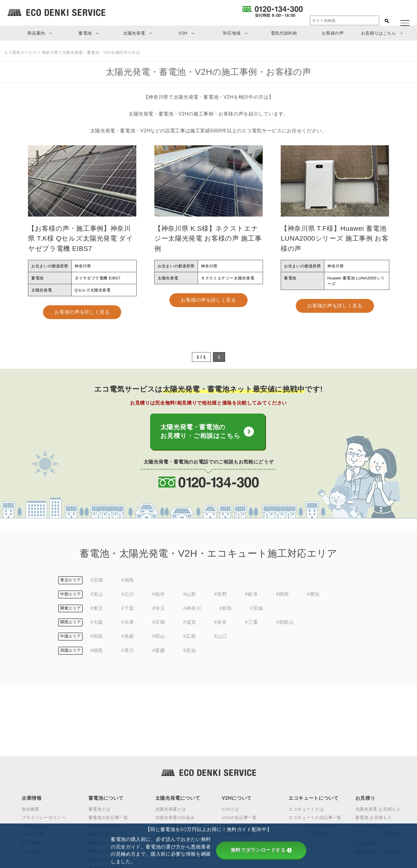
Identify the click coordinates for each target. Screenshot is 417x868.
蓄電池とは (99, 741)
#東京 (97, 611)
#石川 (128, 597)
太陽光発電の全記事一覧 (179, 758)
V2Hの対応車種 (237, 766)
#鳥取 (97, 639)
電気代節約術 (284, 33)
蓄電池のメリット (106, 775)
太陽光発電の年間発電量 (179, 789)
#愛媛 (159, 653)
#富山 (97, 597)
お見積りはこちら (379, 33)
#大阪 (97, 625)
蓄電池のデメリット (108, 783)
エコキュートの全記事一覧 (315, 749)
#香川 (128, 653)
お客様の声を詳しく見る (82, 312)
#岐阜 (251, 597)
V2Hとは (230, 741)
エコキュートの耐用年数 (313, 758)
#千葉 (128, 611)
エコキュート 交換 (307, 766)
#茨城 (256, 611)
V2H (183, 33)
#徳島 (97, 653)
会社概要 (31, 741)
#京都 (159, 625)
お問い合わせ (35, 758)
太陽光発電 (134, 33)
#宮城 (97, 583)
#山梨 (190, 597)
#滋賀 (190, 625)
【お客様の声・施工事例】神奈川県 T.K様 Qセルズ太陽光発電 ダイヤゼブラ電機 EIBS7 (81, 239)
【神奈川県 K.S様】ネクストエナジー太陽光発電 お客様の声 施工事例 (208, 239)
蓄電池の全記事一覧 (108, 749)
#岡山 (159, 639)
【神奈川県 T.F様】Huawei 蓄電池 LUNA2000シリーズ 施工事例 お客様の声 (335, 239)
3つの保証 (32, 783)
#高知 (190, 653)
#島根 (128, 639)
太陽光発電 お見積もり (378, 741)
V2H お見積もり (371, 758)
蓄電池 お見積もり (374, 749)
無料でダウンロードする (261, 850)
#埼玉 (159, 611)
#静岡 (282, 597)
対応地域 (232, 33)
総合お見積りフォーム (377, 775)
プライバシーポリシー (44, 749)
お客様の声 (333, 33)
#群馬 (225, 611)
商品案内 (36, 33)
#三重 (251, 625)
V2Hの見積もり (237, 789)
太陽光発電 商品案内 (176, 766)
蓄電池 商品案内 (105, 758)
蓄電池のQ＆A (103, 791)
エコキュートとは (306, 741)
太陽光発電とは (171, 741)
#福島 (128, 583)
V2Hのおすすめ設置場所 (246, 758)
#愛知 (313, 597)
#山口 (221, 639)
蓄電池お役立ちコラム (110, 766)
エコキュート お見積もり (380, 766)
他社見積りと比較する (377, 783)
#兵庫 (128, 625)
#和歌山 (285, 625)
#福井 (159, 597)
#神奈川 (192, 611)
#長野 (221, 597)
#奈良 (221, 625)
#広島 (190, 639)
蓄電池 (85, 33)
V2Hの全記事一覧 (239, 749)
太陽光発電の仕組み (175, 749)
